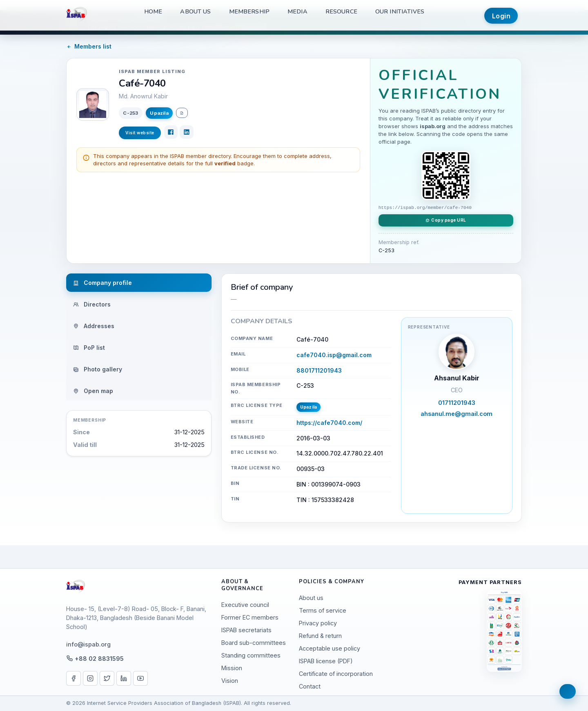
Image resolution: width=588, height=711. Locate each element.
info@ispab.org (88, 644)
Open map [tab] (93, 391)
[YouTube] (140, 678)
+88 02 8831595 (99, 659)
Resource (341, 11)
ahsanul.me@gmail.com (457, 414)
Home (153, 11)
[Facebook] (171, 132)
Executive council (245, 605)
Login (501, 16)
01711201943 (457, 403)
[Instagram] (90, 678)
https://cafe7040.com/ (329, 423)
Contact (310, 686)
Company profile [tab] (102, 283)
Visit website (140, 133)
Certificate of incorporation (336, 674)
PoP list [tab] (89, 348)
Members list (89, 47)
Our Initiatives (400, 11)
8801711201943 (319, 370)
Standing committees (251, 655)
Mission (232, 668)
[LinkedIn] (187, 132)
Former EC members (250, 617)
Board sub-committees (254, 643)
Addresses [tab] (94, 326)
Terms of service (323, 610)
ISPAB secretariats (246, 630)
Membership (249, 11)
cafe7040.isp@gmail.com (334, 355)
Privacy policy (318, 623)
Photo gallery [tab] (98, 369)
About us (195, 11)
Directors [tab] (92, 304)
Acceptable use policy (330, 648)
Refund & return (320, 636)
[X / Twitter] (107, 678)
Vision (230, 681)
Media (297, 11)
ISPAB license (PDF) (326, 661)
